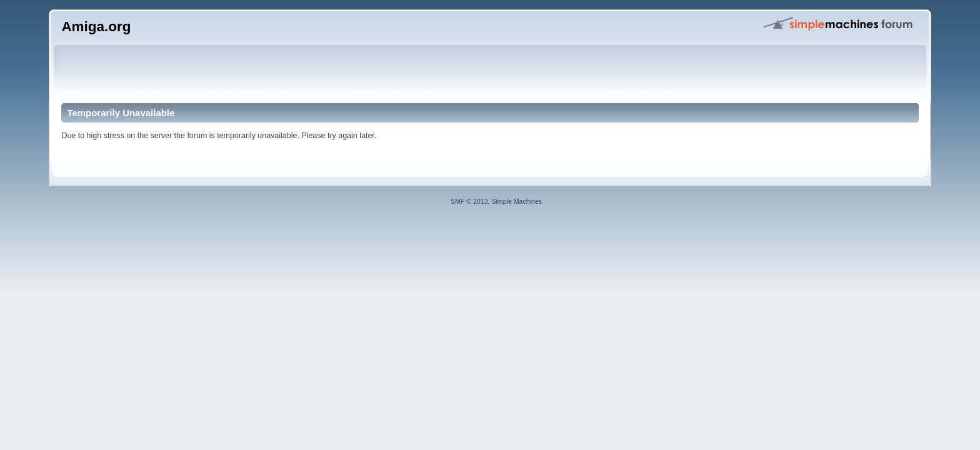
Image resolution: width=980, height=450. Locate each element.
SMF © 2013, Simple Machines (496, 201)
